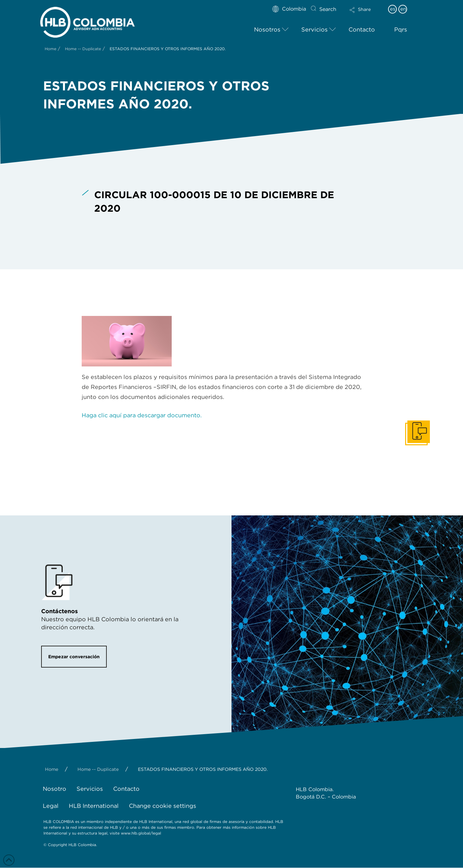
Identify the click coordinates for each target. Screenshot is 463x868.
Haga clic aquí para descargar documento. (142, 415)
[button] (366, 14)
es (393, 9)
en (403, 9)
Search (328, 9)
